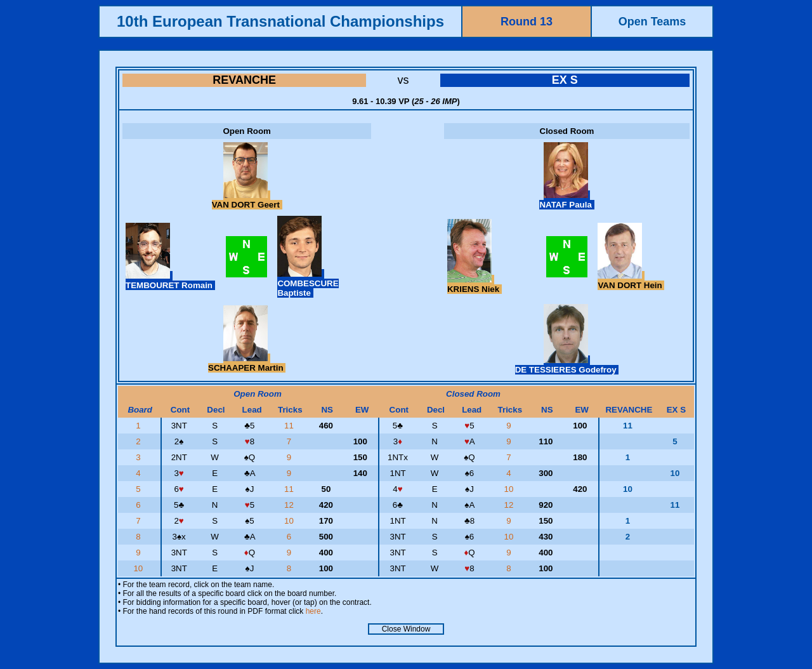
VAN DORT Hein (631, 281)
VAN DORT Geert (247, 200)
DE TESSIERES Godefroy (567, 365)
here (313, 611)
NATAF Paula (566, 200)
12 (290, 505)
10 (510, 489)
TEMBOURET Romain (170, 281)
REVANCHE (244, 80)
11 (290, 426)
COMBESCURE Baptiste (308, 283)
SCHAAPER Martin (247, 363)
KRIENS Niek (475, 284)
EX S (565, 80)
